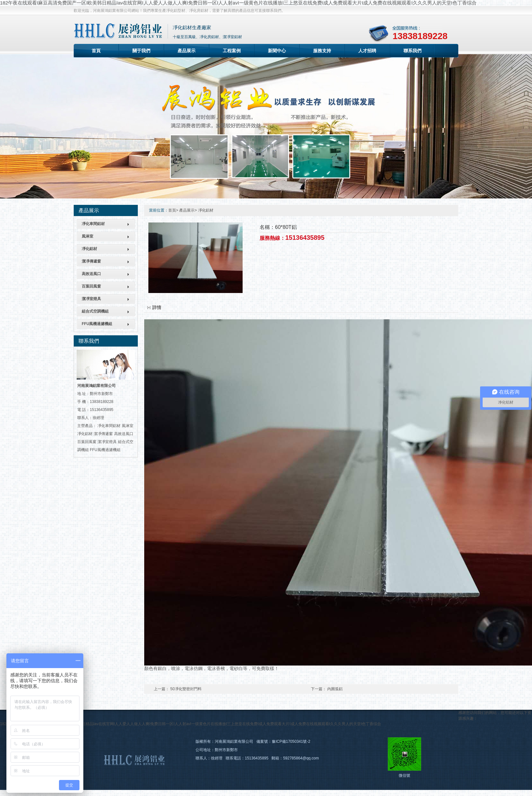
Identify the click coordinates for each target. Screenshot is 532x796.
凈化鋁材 (89, 249)
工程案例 (232, 51)
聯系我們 (412, 51)
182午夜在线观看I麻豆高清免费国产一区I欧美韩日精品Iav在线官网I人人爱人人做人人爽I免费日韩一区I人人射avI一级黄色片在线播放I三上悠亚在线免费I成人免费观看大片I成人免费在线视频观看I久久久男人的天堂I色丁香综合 (238, 3)
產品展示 (187, 51)
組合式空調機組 (95, 311)
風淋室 (87, 236)
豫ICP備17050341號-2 (291, 742)
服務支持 (322, 51)
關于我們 (141, 51)
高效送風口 (91, 274)
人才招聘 (367, 51)
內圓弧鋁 (335, 689)
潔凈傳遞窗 (91, 261)
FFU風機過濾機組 (97, 324)
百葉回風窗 (91, 286)
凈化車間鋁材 (93, 224)
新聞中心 (277, 51)
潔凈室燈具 (91, 299)
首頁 (96, 51)
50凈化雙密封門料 (186, 689)
